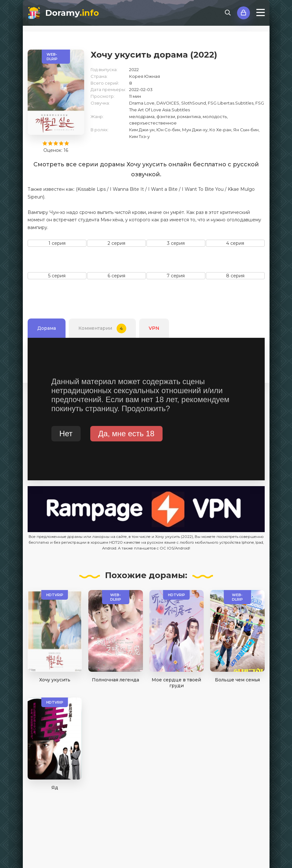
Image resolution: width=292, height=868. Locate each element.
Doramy (72, 13)
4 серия (235, 243)
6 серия (116, 276)
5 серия (57, 276)
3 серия (176, 243)
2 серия (116, 243)
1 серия (57, 243)
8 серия (235, 276)
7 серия (176, 276)
